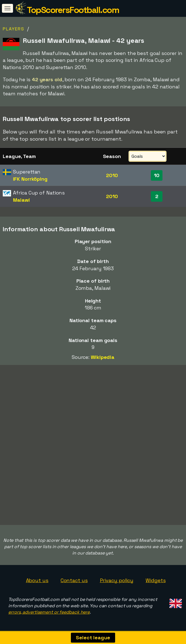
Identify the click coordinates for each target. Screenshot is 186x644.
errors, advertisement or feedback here (49, 612)
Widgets (156, 580)
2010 (112, 175)
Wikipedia (103, 357)
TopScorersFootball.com (73, 10)
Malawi (21, 200)
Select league (93, 638)
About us (37, 580)
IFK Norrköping (30, 179)
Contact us (74, 580)
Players (14, 29)
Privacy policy (117, 580)
